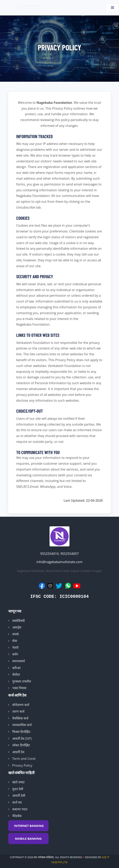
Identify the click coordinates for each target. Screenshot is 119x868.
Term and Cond (24, 759)
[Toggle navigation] (112, 8)
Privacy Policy (22, 765)
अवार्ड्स (17, 627)
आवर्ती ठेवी (19, 796)
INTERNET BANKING (29, 826)
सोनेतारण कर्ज (21, 705)
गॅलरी (15, 648)
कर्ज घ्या (17, 802)
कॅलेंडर (16, 674)
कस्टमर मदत (20, 809)
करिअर (17, 668)
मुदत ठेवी (18, 789)
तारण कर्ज (18, 711)
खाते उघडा (18, 782)
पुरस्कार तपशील (22, 681)
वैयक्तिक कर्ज (20, 718)
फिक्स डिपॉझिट (21, 732)
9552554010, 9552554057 (59, 554)
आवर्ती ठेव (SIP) (22, 739)
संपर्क (16, 634)
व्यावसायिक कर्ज (22, 725)
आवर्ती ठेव (18, 752)
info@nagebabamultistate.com (59, 562)
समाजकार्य (19, 661)
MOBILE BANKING (28, 838)
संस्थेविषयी (19, 621)
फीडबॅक (17, 816)
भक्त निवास (19, 688)
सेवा (15, 641)
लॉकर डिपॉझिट (21, 745)
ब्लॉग (15, 654)
